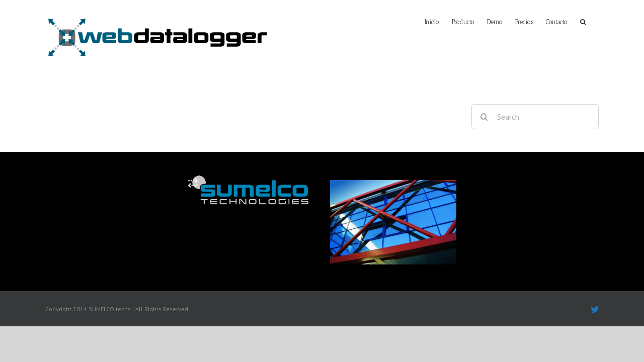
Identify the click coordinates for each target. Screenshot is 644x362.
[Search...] (535, 117)
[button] (596, 21)
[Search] (484, 117)
